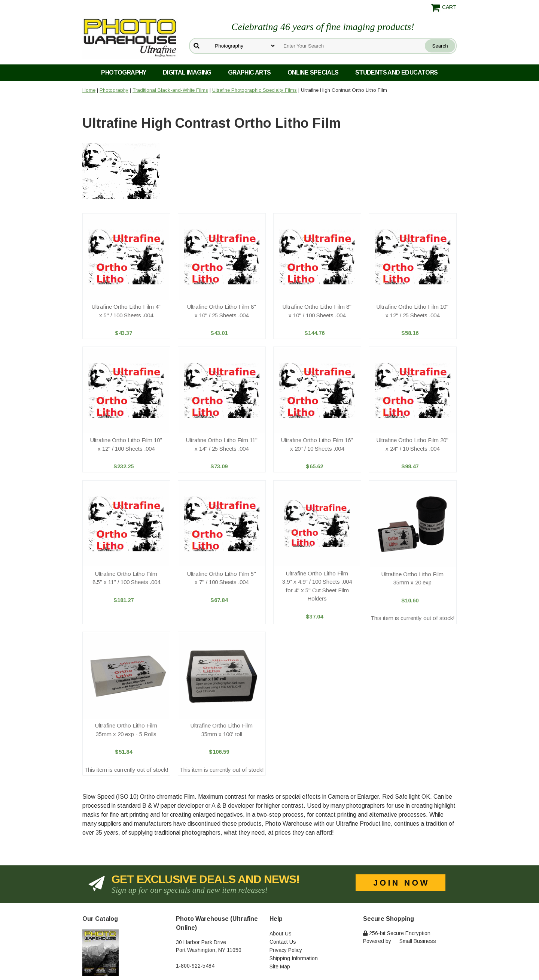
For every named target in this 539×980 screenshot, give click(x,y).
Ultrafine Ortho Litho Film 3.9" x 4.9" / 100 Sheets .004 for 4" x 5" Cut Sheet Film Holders (317, 586)
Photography (124, 72)
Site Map (280, 967)
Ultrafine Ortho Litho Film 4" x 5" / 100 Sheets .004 (126, 311)
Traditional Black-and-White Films (170, 90)
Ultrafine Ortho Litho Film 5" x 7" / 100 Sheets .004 (222, 578)
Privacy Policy (286, 950)
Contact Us (283, 942)
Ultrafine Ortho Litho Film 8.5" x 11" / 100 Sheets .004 (126, 578)
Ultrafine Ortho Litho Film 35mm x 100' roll (222, 730)
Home (89, 90)
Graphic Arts (249, 72)
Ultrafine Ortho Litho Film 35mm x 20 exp (412, 578)
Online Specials (313, 72)
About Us (281, 934)
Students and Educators (397, 72)
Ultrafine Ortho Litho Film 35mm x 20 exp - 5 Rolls (126, 730)
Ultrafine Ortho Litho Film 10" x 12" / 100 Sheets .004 (126, 444)
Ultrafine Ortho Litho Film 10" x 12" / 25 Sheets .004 (412, 311)
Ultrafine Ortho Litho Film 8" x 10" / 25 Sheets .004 (222, 311)
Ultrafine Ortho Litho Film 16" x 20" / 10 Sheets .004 (317, 444)
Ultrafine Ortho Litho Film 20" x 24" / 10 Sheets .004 (412, 444)
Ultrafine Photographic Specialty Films (255, 90)
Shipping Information (294, 958)
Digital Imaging (187, 72)
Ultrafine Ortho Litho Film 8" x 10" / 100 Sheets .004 (317, 311)
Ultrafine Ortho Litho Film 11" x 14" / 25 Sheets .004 (222, 444)
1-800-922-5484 (195, 966)
